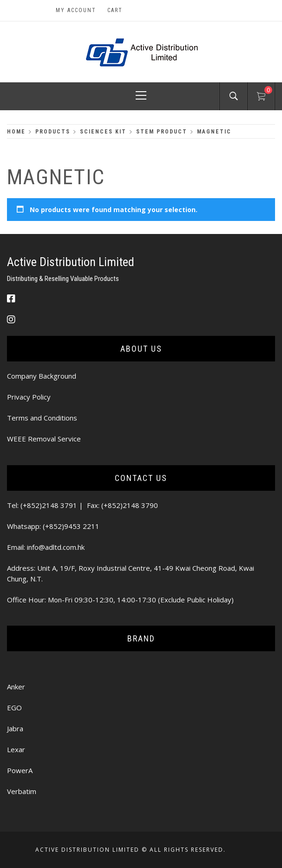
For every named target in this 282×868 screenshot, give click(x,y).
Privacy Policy (29, 397)
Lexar (16, 749)
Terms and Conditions (42, 418)
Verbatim (22, 791)
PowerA (20, 770)
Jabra (15, 728)
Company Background (42, 376)
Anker (16, 687)
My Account (76, 10)
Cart (115, 10)
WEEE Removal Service (44, 439)
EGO (14, 708)
